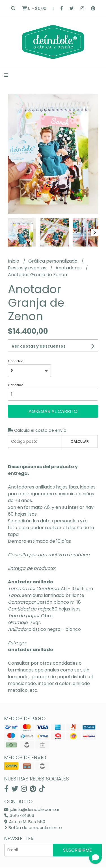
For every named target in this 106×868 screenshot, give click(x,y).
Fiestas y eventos (28, 268)
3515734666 (19, 815)
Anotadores (69, 268)
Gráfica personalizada (53, 261)
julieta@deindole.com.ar (32, 810)
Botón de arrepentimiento (33, 828)
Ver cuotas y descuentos (39, 346)
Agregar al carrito (53, 411)
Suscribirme (77, 850)
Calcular (80, 441)
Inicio (14, 261)
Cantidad (16, 361)
